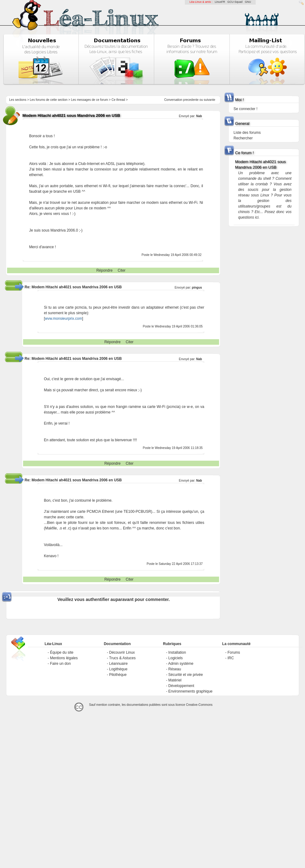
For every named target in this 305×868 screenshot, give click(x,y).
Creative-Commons (199, 705)
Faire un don (60, 664)
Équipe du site (62, 652)
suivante (209, 100)
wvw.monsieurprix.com (64, 319)
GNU (248, 2)
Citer (122, 270)
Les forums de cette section (49, 100)
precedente (191, 100)
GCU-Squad (235, 2)
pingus (197, 288)
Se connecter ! (245, 109)
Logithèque (118, 669)
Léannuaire (118, 664)
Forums (234, 652)
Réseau (175, 669)
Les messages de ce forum (90, 100)
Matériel (175, 680)
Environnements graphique (190, 691)
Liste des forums (247, 133)
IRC (231, 658)
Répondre (105, 270)
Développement (181, 686)
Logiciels (175, 658)
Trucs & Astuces (122, 658)
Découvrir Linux (122, 652)
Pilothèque (118, 675)
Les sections (18, 100)
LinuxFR (220, 2)
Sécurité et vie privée (185, 675)
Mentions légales (64, 658)
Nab (199, 116)
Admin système (181, 664)
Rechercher (243, 138)
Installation (177, 652)
